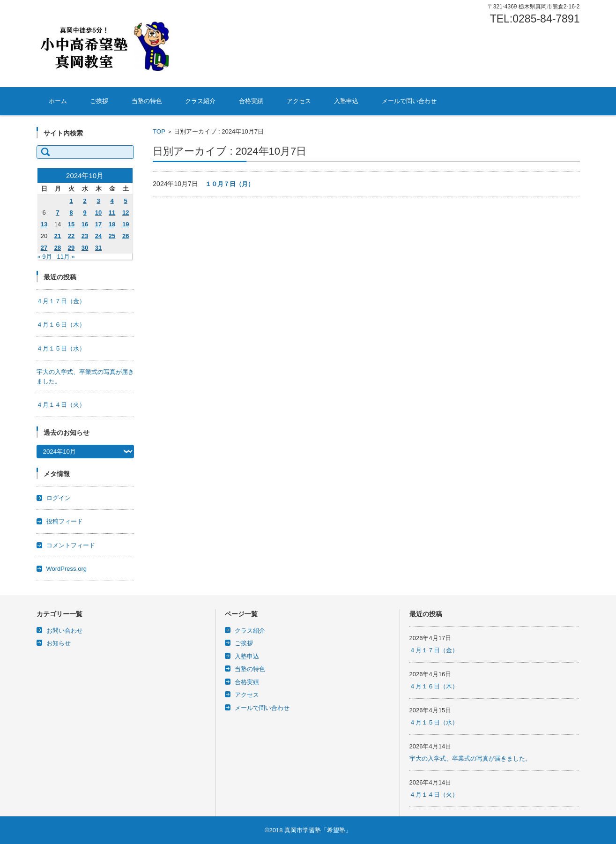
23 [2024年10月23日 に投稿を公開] (85, 236)
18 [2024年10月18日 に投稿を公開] (112, 224)
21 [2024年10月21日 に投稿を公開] (58, 236)
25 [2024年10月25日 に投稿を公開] (112, 236)
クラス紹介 (200, 101)
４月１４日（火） (61, 405)
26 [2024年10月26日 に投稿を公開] (126, 236)
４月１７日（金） (61, 301)
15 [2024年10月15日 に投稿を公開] (71, 224)
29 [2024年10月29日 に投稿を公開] (71, 248)
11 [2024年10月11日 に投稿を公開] (112, 213)
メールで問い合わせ (409, 101)
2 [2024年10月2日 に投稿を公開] (85, 201)
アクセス (299, 101)
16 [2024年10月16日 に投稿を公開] (85, 224)
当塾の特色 (147, 101)
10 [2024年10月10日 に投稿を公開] (98, 213)
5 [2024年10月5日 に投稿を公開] (126, 201)
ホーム (58, 101)
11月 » (66, 257)
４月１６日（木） (61, 325)
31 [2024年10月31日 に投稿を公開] (98, 248)
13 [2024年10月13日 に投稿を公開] (44, 224)
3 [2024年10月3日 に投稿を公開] (98, 201)
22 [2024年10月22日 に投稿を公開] (71, 236)
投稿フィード (65, 521)
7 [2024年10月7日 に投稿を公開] (57, 213)
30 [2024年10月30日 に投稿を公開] (85, 248)
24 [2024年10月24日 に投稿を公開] (98, 236)
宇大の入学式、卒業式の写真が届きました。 (470, 758)
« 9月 (45, 257)
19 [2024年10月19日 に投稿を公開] (126, 224)
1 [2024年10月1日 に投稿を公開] (71, 201)
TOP (159, 131)
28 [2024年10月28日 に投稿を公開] (58, 248)
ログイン (59, 498)
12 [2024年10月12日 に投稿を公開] (126, 213)
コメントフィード (71, 545)
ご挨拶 (99, 101)
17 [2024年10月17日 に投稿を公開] (98, 224)
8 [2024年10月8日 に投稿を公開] (71, 213)
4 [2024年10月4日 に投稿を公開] (112, 201)
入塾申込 (346, 101)
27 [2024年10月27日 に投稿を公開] (44, 248)
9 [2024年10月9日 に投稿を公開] (85, 213)
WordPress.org (67, 569)
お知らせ (59, 643)
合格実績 (251, 101)
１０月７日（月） (230, 184)
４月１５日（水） (61, 348)
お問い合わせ (65, 631)
